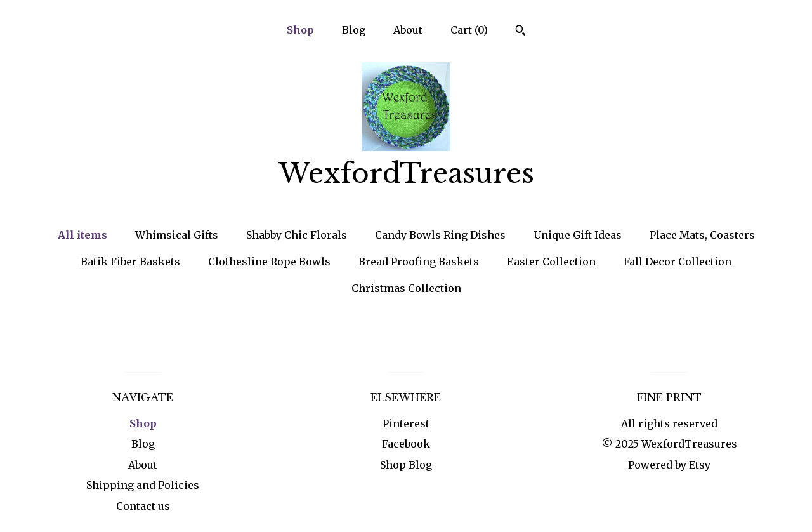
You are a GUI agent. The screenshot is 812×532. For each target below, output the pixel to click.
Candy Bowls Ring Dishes (440, 235)
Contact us (143, 506)
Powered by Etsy (669, 465)
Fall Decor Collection (678, 262)
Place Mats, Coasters (702, 235)
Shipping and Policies (143, 485)
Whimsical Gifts (177, 235)
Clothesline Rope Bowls (269, 262)
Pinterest (406, 423)
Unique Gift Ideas (578, 235)
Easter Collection (551, 262)
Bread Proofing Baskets (419, 262)
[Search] (521, 32)
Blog (354, 30)
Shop (300, 30)
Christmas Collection (406, 288)
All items (82, 235)
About (408, 30)
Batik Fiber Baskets (130, 262)
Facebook (406, 444)
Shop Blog (406, 465)
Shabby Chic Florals (297, 235)
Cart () (469, 30)
